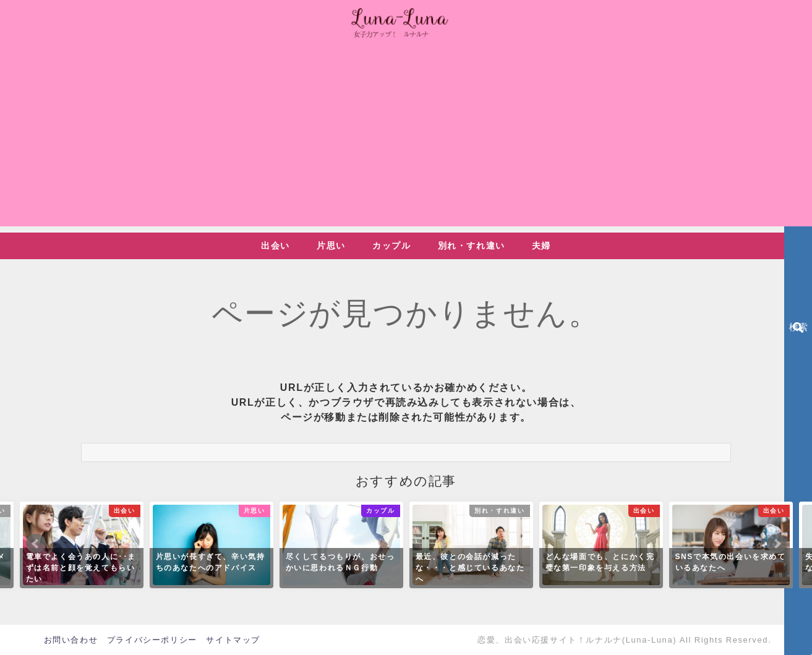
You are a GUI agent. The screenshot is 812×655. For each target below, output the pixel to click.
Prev (36, 544)
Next (777, 544)
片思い (331, 246)
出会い (276, 246)
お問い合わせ (71, 640)
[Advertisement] (406, 140)
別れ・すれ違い (472, 246)
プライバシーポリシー (152, 640)
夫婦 (541, 246)
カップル (391, 246)
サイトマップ (233, 640)
